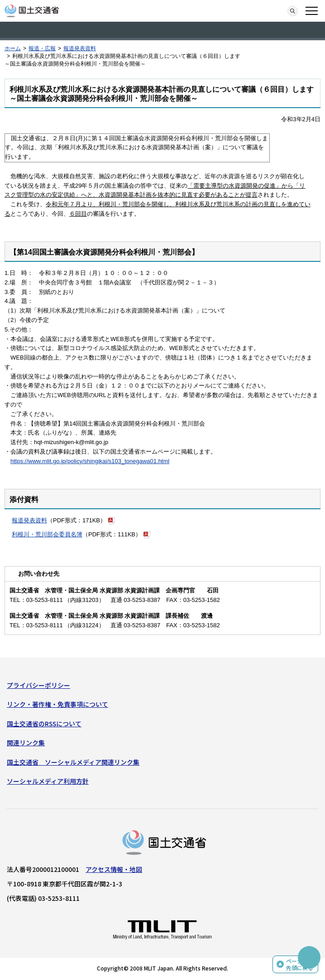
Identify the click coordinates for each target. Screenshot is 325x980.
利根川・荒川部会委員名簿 (47, 534)
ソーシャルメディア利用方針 (48, 781)
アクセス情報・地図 (114, 869)
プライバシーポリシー (38, 685)
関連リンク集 (26, 743)
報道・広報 (42, 48)
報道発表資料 (80, 48)
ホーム (13, 48)
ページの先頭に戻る (300, 964)
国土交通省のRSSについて (44, 724)
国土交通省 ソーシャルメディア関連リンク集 (73, 762)
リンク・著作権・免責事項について (57, 704)
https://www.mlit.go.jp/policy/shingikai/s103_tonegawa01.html (90, 461)
